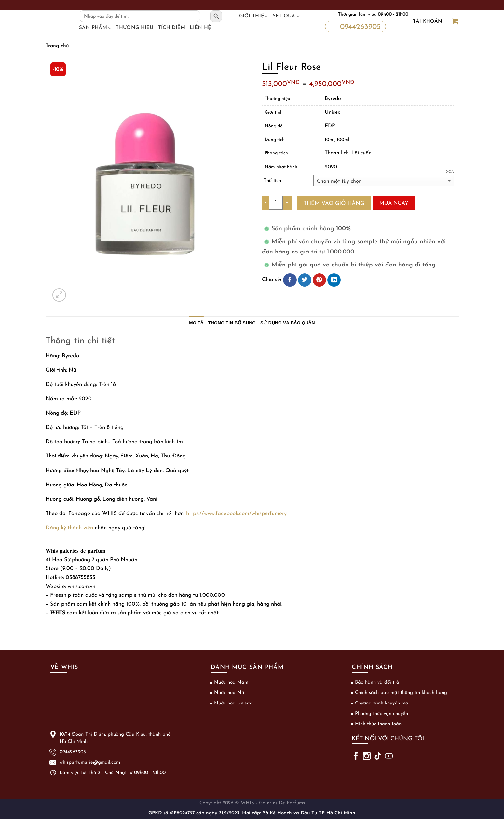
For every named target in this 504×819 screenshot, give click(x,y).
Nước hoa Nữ (229, 693)
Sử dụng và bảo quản (288, 323)
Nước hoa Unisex (233, 703)
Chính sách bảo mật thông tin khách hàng (401, 693)
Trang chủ (57, 46)
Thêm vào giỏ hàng (334, 204)
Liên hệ (200, 28)
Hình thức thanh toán (378, 724)
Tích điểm (172, 28)
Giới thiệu (254, 16)
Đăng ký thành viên (69, 528)
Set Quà (286, 16)
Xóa (450, 172)
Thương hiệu (135, 28)
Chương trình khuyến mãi (382, 703)
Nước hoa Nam (231, 682)
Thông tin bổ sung (232, 323)
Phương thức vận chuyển (381, 714)
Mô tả (196, 323)
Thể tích (272, 181)
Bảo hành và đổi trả (377, 682)
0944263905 (355, 26)
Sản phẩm (95, 28)
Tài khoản (428, 22)
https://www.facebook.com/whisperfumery (236, 514)
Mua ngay (394, 203)
